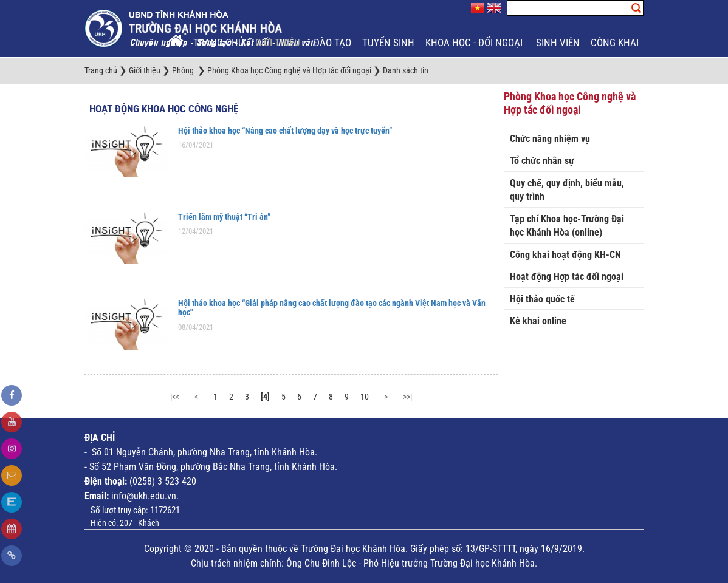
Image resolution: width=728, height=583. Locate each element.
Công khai (616, 43)
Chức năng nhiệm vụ (550, 139)
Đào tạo (332, 43)
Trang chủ (219, 43)
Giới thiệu (279, 43)
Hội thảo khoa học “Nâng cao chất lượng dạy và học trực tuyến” (285, 131)
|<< (175, 397)
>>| (407, 397)
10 (365, 397)
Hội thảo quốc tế (542, 299)
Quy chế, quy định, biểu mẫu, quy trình (567, 190)
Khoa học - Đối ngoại (475, 43)
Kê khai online (538, 321)
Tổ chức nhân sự (542, 161)
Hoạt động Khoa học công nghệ (164, 109)
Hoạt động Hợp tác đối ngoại (567, 277)
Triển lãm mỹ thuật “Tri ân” (224, 217)
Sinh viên (558, 43)
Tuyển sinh (388, 43)
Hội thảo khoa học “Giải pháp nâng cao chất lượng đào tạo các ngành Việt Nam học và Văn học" (332, 308)
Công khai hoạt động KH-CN (565, 255)
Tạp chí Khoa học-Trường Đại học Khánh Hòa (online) (567, 226)
